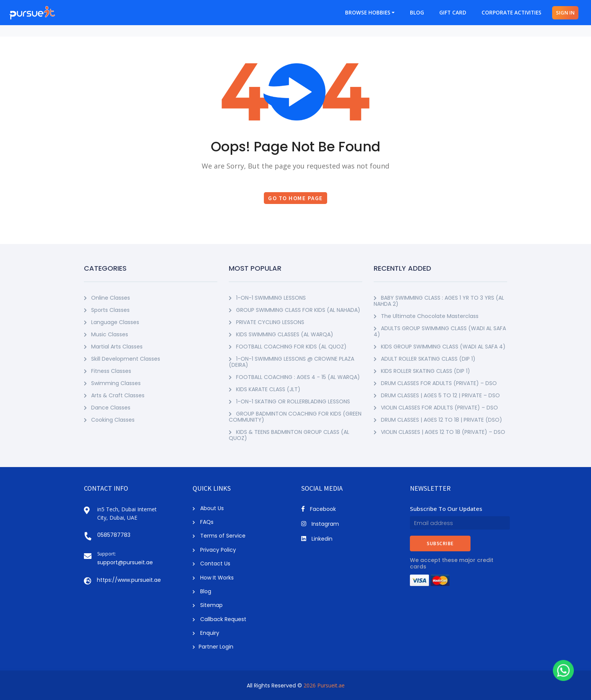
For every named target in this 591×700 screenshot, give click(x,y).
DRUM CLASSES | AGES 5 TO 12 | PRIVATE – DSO (437, 395)
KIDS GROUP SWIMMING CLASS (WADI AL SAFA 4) (440, 347)
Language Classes (112, 322)
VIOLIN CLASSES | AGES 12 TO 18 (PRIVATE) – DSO (439, 432)
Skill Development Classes (122, 359)
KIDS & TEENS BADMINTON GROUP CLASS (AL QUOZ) (289, 435)
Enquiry (206, 633)
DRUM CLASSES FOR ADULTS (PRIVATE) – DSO (435, 383)
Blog (202, 591)
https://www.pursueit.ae (129, 580)
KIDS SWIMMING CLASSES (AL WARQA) (281, 334)
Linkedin (317, 539)
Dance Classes (107, 408)
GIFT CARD (453, 13)
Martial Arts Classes (113, 347)
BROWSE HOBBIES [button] (368, 13)
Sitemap (208, 605)
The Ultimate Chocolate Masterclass (426, 316)
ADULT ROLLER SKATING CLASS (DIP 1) (425, 359)
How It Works (213, 578)
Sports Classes (107, 310)
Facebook (319, 509)
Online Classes (107, 298)
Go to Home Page (295, 198)
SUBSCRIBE (440, 543)
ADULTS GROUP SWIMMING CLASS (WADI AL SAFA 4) (440, 331)
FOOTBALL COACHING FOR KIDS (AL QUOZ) (288, 347)
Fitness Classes (108, 371)
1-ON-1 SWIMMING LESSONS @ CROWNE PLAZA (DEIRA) (291, 362)
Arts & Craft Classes (114, 395)
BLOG (417, 13)
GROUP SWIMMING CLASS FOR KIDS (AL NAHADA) (295, 310)
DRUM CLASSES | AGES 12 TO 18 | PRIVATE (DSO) (438, 420)
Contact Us (211, 564)
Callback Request (219, 619)
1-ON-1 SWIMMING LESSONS (267, 298)
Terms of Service (219, 536)
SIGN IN (565, 13)
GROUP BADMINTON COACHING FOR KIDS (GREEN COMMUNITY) (295, 417)
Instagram (320, 524)
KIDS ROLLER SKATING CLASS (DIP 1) (422, 371)
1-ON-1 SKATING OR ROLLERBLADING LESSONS (289, 401)
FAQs (203, 522)
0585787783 (114, 535)
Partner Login (213, 647)
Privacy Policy (214, 550)
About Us (208, 508)
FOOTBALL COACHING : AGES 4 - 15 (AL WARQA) (294, 377)
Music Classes (106, 334)
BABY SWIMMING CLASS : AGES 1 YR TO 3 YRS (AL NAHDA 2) (439, 301)
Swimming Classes (112, 383)
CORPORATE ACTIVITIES (512, 13)
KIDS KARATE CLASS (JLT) (265, 389)
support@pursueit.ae (125, 562)
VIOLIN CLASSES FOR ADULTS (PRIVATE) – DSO (436, 408)
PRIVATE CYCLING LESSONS (267, 322)
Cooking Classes (109, 420)
